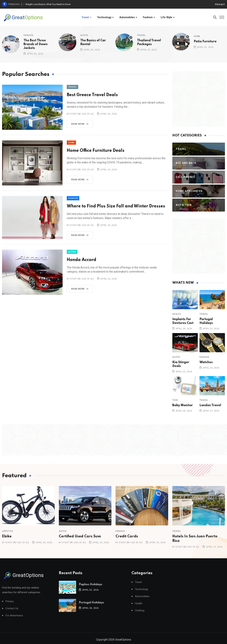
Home (197, 36)
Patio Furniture (205, 41)
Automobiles (127, 17)
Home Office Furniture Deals (96, 151)
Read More (80, 124)
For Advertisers (14, 616)
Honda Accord (81, 260)
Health (177, 314)
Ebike (7, 536)
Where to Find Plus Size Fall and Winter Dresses (116, 206)
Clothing (140, 611)
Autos (84, 35)
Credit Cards (127, 536)
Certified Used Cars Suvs (80, 536)
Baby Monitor (183, 405)
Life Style (166, 17)
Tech (175, 400)
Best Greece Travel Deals (92, 95)
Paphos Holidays (91, 584)
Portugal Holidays (91, 603)
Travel (85, 17)
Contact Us (12, 608)
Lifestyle (8, 531)
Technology (104, 17)
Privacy (220, 4)
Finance (120, 531)
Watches (206, 362)
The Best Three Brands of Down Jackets (36, 44)
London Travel (210, 405)
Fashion (148, 17)
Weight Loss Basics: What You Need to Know (48, 4)
